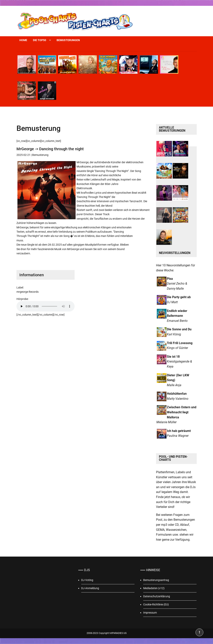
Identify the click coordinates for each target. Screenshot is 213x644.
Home (23, 40)
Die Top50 (40, 40)
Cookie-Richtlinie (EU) (156, 604)
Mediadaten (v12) (154, 588)
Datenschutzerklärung (157, 596)
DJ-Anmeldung (90, 588)
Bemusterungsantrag (156, 580)
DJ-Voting (87, 580)
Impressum (150, 613)
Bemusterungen (68, 40)
